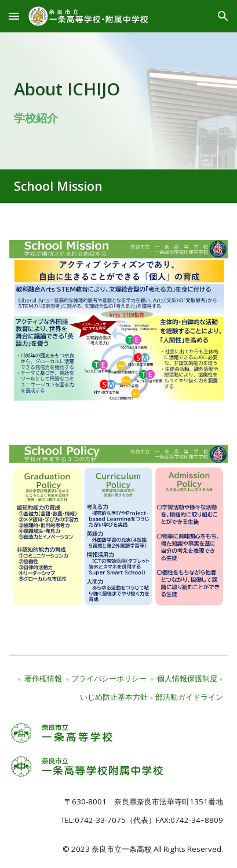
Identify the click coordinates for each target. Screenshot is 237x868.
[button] (14, 16)
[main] (118, 101)
